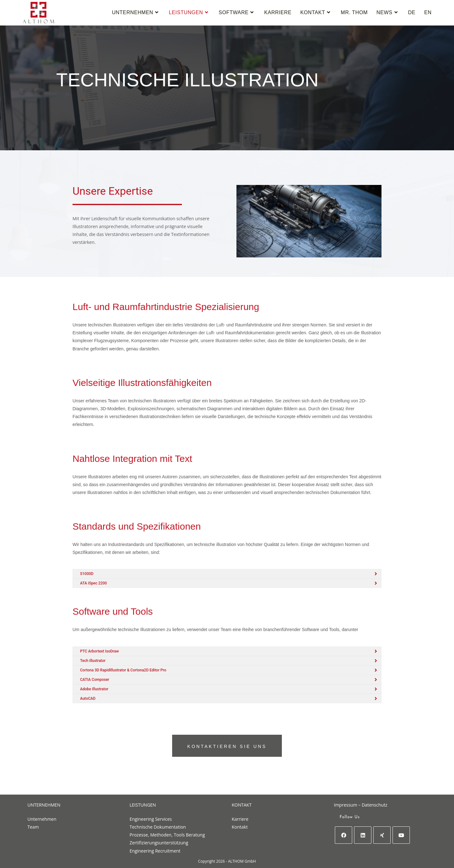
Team (33, 827)
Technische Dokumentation (158, 827)
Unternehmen (42, 819)
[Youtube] (401, 835)
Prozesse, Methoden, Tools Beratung (167, 835)
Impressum (346, 805)
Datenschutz (374, 805)
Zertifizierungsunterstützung (159, 843)
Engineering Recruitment (155, 851)
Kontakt (240, 827)
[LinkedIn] (363, 835)
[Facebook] (343, 835)
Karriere (240, 819)
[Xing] (382, 835)
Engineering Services (151, 819)
